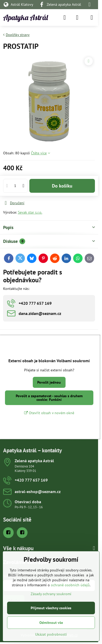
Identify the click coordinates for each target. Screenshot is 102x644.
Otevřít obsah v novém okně (49, 413)
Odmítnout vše (51, 623)
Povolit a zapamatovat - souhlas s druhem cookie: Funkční (49, 398)
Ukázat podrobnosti (51, 634)
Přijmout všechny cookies (51, 608)
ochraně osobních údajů (70, 585)
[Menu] (92, 17)
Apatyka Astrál (26, 17)
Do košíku (62, 186)
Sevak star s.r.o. (30, 212)
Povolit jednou (49, 382)
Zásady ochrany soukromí (51, 594)
